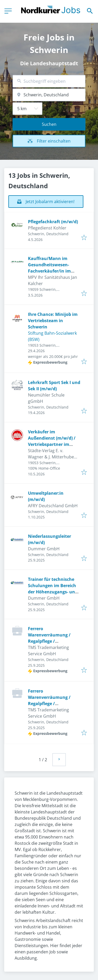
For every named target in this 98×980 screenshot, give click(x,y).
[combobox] (49, 81)
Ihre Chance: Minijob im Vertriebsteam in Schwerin (53, 321)
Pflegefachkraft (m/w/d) (53, 222)
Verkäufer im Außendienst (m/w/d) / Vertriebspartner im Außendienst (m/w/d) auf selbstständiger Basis (54, 444)
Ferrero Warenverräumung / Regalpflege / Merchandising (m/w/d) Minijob (52, 641)
